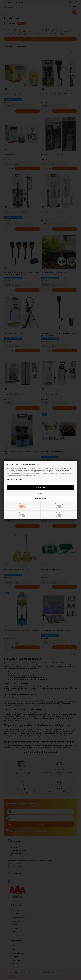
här (34, 476)
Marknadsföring (59, 506)
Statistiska (59, 515)
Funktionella (22, 515)
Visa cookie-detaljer (41, 498)
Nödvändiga (22, 506)
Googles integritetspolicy (14, 479)
